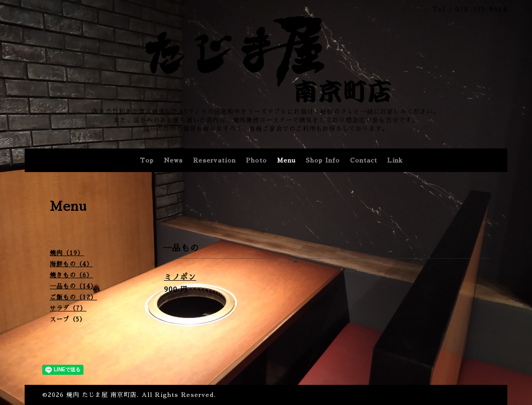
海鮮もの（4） (71, 264)
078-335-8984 (481, 9)
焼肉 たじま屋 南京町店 (102, 395)
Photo (256, 160)
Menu (286, 160)
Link (395, 160)
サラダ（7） (68, 308)
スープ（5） (68, 319)
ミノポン (180, 277)
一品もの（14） (73, 286)
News (173, 160)
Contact (364, 160)
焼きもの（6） (71, 275)
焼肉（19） (67, 253)
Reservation (214, 160)
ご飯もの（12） (73, 297)
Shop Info (323, 160)
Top (147, 160)
